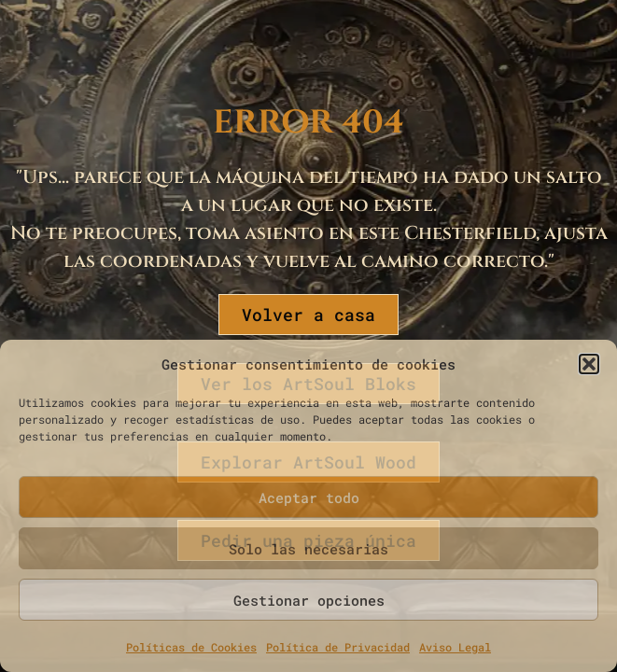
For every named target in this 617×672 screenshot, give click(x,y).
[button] (589, 364)
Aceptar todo (309, 497)
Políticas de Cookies (191, 647)
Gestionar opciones (309, 600)
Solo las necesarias (308, 549)
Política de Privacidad (338, 647)
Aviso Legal (455, 647)
